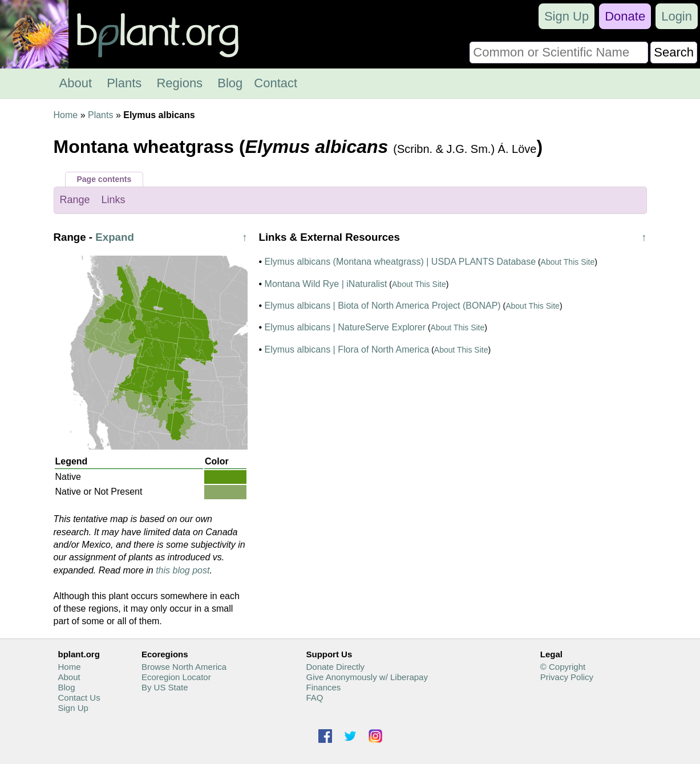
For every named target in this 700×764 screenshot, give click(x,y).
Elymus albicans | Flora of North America (347, 349)
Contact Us (79, 698)
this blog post (183, 570)
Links (114, 200)
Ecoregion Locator (176, 677)
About (76, 83)
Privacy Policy (567, 677)
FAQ (314, 698)
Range (75, 200)
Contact (276, 83)
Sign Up (567, 16)
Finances (323, 687)
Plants (124, 83)
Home (66, 115)
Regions (179, 83)
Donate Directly (335, 667)
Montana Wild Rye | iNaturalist (326, 284)
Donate (625, 16)
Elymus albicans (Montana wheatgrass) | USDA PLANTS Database (400, 262)
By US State (165, 687)
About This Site (568, 262)
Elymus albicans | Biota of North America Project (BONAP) (383, 306)
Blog (230, 83)
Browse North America (184, 667)
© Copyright (563, 667)
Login (677, 16)
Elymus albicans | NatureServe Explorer (345, 327)
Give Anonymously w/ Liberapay (367, 677)
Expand (115, 237)
